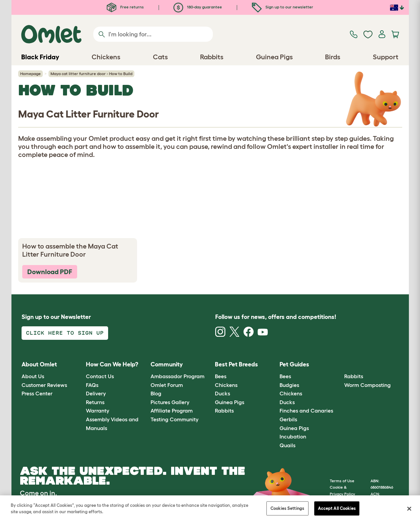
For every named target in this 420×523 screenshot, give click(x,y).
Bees (221, 376)
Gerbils (288, 419)
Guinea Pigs (230, 402)
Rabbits (224, 411)
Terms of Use (342, 481)
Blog (156, 393)
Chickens (226, 385)
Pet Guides (294, 364)
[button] (339, 365)
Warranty (98, 411)
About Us (33, 376)
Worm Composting (367, 385)
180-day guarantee (198, 7)
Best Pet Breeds (236, 364)
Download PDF (50, 272)
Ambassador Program (177, 376)
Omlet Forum (167, 385)
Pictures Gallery (170, 402)
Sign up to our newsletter (283, 7)
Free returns (125, 7)
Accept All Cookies (337, 508)
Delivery (96, 393)
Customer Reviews (44, 385)
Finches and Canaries (306, 411)
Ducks (222, 393)
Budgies (289, 385)
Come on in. (38, 493)
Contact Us (100, 376)
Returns (95, 402)
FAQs (92, 385)
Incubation (293, 436)
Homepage (30, 74)
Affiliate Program (172, 411)
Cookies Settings (287, 508)
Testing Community (174, 419)
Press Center (37, 393)
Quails (287, 445)
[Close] (409, 509)
